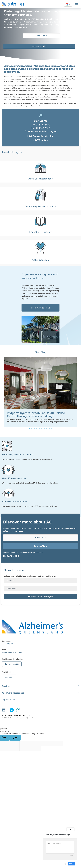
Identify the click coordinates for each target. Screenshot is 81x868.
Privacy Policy (7, 805)
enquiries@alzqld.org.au (44, 131)
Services (6, 776)
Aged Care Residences (13, 783)
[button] (29, 518)
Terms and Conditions (21, 805)
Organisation (8, 789)
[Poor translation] (15, 827)
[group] (40, 482)
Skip (65, 864)
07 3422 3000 (43, 125)
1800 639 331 (40, 140)
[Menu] (76, 4)
